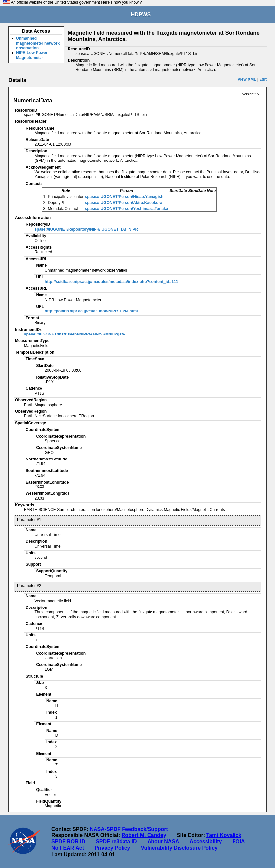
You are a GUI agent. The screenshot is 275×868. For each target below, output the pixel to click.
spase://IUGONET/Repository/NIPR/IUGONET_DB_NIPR (86, 229)
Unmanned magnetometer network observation (38, 43)
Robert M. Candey (144, 835)
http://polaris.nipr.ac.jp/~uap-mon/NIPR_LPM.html (91, 311)
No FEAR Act (68, 848)
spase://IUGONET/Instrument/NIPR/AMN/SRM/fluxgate (75, 334)
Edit (263, 79)
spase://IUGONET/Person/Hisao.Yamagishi (125, 197)
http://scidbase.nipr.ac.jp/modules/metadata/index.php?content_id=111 (111, 282)
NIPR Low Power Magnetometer (32, 55)
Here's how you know (120, 2)
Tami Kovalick (224, 835)
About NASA (163, 842)
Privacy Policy (112, 848)
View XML (247, 79)
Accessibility (206, 842)
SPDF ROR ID (68, 842)
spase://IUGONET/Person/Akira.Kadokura (124, 203)
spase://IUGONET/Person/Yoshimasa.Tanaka (127, 209)
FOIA (238, 842)
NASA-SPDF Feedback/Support (129, 829)
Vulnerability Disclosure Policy (179, 848)
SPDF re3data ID (116, 842)
